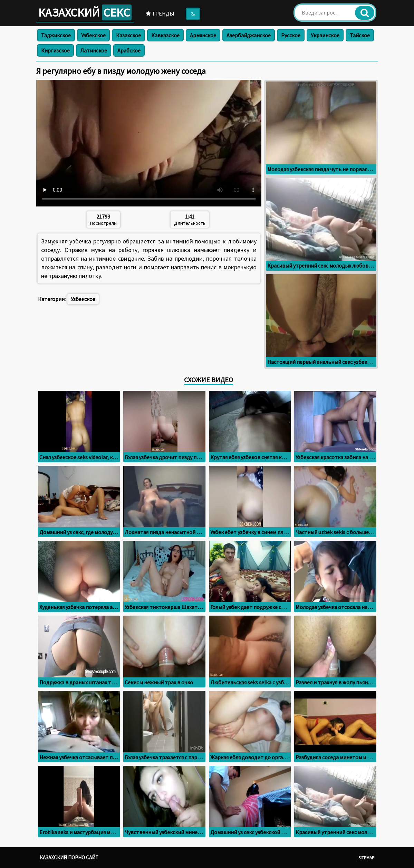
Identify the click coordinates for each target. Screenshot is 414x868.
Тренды (160, 13)
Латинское (94, 50)
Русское (291, 35)
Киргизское (55, 50)
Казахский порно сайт (69, 857)
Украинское (325, 35)
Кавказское (165, 35)
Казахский (85, 12)
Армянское (203, 35)
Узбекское (93, 35)
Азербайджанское (249, 35)
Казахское (128, 35)
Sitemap (367, 858)
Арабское (129, 50)
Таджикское (56, 35)
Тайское (360, 35)
